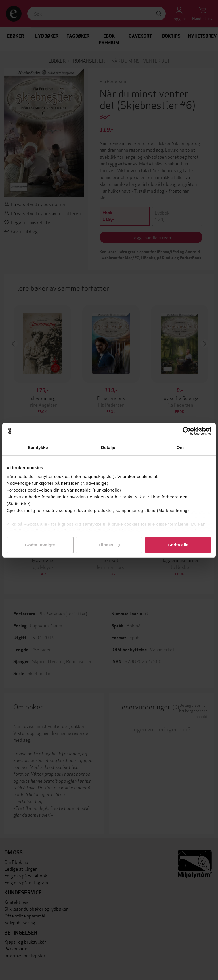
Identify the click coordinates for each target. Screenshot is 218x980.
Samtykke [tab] (38, 447)
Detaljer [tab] (109, 447)
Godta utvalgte (40, 545)
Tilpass (109, 545)
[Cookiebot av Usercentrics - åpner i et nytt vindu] (187, 431)
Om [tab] (180, 447)
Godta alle (178, 545)
